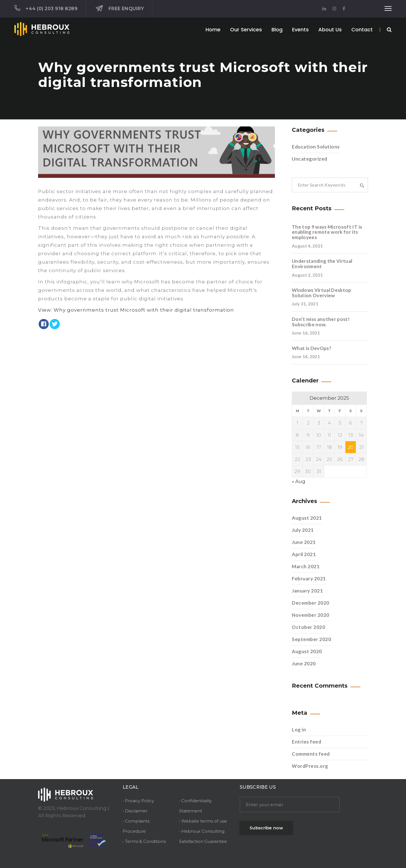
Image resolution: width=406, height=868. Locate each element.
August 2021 (307, 518)
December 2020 (311, 603)
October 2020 (308, 627)
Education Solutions (316, 147)
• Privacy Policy (138, 801)
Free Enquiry (120, 8)
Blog (277, 29)
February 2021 (309, 579)
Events (300, 29)
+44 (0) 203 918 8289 (46, 8)
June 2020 (304, 663)
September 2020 (311, 639)
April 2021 (304, 554)
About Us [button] (330, 29)
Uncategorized (310, 159)
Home (213, 29)
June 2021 (304, 542)
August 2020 (307, 651)
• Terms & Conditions (144, 841)
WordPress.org (310, 766)
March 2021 (306, 566)
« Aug (299, 481)
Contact (362, 29)
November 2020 (311, 615)
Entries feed (306, 742)
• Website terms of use (203, 821)
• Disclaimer (135, 811)
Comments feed (311, 754)
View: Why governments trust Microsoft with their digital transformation (136, 310)
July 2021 (303, 530)
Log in (299, 730)
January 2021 (307, 591)
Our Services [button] (246, 29)
